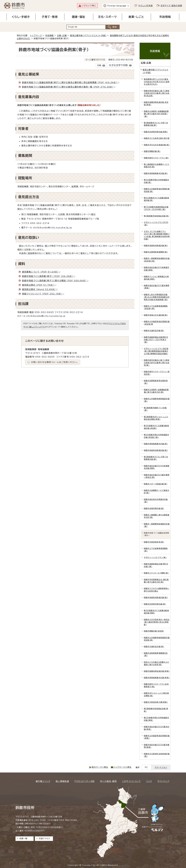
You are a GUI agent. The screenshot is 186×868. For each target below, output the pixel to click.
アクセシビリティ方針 (84, 781)
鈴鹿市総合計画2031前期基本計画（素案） (157, 269)
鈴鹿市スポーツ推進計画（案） (156, 484)
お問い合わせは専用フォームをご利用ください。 (55, 362)
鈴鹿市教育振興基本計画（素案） (157, 678)
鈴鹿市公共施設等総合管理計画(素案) (157, 737)
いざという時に (89, 6)
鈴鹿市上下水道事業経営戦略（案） (156, 550)
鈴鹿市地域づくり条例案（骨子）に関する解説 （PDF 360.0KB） (55, 281)
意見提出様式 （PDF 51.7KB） (39, 285)
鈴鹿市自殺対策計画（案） (154, 508)
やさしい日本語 (145, 6)
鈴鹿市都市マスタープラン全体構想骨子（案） (156, 685)
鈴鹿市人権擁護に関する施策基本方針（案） (157, 516)
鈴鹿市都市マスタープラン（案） (156, 158)
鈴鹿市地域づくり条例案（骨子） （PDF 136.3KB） (49, 276)
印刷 (99, 65)
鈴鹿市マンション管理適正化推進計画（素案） (156, 278)
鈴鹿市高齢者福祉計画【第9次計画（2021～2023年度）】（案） (156, 340)
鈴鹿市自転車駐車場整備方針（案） (156, 654)
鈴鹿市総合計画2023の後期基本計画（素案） (157, 467)
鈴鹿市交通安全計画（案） (154, 331)
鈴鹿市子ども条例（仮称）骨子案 (157, 138)
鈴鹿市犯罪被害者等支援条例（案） (156, 382)
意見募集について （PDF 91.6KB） (41, 272)
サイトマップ (163, 781)
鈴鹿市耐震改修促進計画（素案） (157, 671)
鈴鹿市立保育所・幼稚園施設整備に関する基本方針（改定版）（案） (156, 114)
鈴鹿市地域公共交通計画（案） (156, 315)
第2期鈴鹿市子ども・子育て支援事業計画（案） (156, 458)
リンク (149, 781)
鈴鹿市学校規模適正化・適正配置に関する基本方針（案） (156, 581)
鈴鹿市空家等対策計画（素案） (156, 132)
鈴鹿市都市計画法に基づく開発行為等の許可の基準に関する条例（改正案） (157, 93)
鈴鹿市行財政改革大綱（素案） (156, 702)
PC (146, 767)
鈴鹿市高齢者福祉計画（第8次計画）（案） (156, 565)
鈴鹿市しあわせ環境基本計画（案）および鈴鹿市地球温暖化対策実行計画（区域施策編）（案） (157, 297)
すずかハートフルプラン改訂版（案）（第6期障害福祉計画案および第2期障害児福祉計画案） (156, 351)
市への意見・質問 (108, 781)
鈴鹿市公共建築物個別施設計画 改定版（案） (157, 639)
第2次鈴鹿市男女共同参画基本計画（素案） (156, 719)
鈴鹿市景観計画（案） (152, 151)
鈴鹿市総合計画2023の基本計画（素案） (157, 728)
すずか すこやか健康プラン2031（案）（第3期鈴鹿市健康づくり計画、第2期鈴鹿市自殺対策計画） (157, 235)
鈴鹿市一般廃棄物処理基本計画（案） (157, 525)
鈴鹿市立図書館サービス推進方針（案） (157, 492)
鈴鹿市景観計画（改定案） (154, 631)
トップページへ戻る (123, 767)
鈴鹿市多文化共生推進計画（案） (157, 145)
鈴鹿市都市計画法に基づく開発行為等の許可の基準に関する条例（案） (157, 363)
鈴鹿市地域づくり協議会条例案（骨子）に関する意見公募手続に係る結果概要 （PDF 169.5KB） (71, 82)
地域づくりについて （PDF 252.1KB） (43, 294)
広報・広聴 (62, 36)
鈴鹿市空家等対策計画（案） (155, 604)
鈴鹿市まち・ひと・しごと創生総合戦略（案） (156, 694)
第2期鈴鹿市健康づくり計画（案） (155, 409)
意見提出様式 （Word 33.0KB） (40, 289)
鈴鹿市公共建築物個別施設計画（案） (157, 400)
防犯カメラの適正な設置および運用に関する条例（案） (156, 663)
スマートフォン (161, 767)
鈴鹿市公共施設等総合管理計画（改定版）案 (157, 323)
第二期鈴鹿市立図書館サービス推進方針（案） (157, 166)
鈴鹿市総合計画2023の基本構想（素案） (157, 746)
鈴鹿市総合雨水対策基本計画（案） (156, 501)
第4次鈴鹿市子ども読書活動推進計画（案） (156, 199)
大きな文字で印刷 (118, 65)
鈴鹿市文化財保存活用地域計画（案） (157, 755)
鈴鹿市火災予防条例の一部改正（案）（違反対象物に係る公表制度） (157, 622)
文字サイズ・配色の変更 (171, 6)
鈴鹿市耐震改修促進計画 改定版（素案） (156, 104)
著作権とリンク (43, 781)
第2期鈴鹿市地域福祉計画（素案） (156, 710)
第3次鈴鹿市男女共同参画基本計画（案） (156, 181)
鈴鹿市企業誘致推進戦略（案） (156, 252)
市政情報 (49, 36)
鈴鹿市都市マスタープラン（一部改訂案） (157, 373)
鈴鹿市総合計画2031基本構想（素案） (157, 287)
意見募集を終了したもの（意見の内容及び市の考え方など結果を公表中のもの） (157, 82)
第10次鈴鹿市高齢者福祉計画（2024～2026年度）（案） (156, 208)
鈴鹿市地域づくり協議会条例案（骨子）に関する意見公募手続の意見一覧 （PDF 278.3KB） (69, 87)
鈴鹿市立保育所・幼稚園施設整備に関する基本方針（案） (156, 391)
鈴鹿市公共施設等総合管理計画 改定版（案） (157, 190)
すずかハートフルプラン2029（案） (156, 224)
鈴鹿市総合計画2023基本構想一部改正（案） (157, 476)
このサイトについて (131, 781)
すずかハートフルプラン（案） (155, 558)
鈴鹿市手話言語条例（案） (154, 542)
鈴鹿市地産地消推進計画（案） (156, 246)
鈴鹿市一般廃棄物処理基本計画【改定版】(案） (157, 260)
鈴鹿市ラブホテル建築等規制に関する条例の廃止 (157, 590)
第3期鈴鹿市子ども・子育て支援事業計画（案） (156, 124)
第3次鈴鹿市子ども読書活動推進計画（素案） (156, 612)
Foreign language (117, 6)
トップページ (36, 36)
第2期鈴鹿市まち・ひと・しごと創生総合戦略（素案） (156, 418)
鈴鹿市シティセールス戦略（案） (156, 573)
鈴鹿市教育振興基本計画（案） (156, 173)
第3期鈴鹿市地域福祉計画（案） (156, 216)
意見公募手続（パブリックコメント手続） (88, 36)
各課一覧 (23, 839)
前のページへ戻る (100, 767)
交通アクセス (44, 839)
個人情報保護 (62, 781)
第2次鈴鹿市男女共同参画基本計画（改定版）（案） (156, 436)
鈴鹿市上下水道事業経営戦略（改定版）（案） (156, 307)
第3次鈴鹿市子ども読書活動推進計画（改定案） (156, 427)
